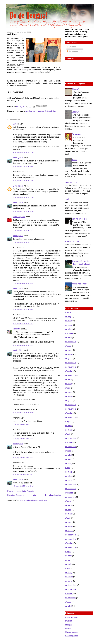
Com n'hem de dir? (79, 219)
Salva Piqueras (19, 217)
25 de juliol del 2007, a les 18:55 (23, 197)
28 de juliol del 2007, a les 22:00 (23, 413)
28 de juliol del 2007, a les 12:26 (23, 345)
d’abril (68, 388)
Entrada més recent (16, 495)
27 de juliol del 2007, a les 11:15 (23, 231)
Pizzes (74, 160)
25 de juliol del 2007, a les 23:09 (23, 212)
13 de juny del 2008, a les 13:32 (23, 424)
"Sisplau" (75, 89)
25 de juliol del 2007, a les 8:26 (23, 167)
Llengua (69, 625)
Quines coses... (72, 632)
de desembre (71, 342)
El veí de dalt (18, 186)
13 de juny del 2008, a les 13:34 (23, 439)
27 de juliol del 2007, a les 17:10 (23, 242)
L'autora (41, 111)
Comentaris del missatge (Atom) (34, 500)
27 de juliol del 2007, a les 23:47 (23, 283)
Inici (34, 495)
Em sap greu (77, 134)
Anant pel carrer (31, 111)
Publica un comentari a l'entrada (21, 491)
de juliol (68, 338)
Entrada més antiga (53, 495)
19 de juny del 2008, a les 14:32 (23, 458)
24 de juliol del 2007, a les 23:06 (23, 152)
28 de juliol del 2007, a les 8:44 (23, 310)
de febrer (69, 329)
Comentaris (72, 51)
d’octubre (69, 333)
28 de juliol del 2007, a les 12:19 (23, 324)
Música (68, 628)
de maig (69, 321)
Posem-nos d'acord (79, 284)
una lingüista (21, 107)
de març (69, 325)
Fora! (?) (75, 112)
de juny (68, 317)
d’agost (68, 312)
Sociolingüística (50, 111)
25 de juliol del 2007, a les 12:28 (23, 181)
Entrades (71, 47)
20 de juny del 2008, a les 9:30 (22, 474)
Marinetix (16, 329)
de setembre (70, 375)
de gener (69, 359)
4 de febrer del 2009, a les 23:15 (23, 486)
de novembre (71, 367)
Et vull (66, 199)
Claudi (15, 124)
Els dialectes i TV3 (71, 241)
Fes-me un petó (70, 182)
